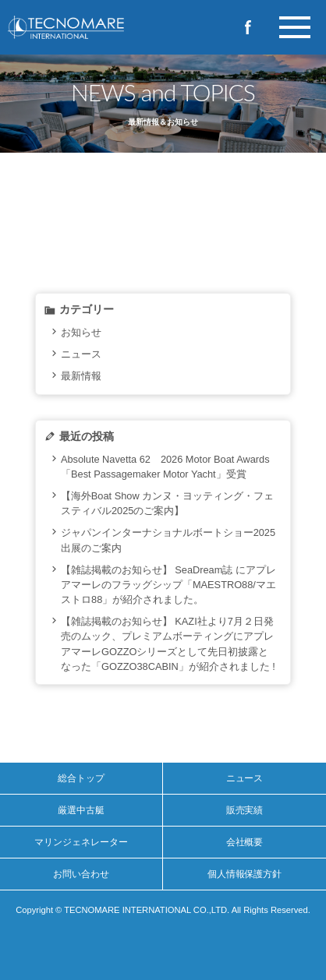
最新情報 (81, 376)
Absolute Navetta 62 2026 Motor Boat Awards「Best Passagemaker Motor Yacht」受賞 (165, 467)
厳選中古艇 (81, 810)
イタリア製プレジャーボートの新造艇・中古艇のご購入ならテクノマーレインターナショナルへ (94, 27)
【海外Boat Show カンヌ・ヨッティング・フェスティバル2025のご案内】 (167, 503)
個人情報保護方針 (245, 874)
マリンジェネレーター (81, 842)
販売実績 (245, 810)
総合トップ (81, 778)
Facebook (248, 27)
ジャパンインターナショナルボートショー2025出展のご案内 (168, 540)
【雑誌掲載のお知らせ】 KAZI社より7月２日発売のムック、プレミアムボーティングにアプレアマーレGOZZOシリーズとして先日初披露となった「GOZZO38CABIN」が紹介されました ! (168, 644)
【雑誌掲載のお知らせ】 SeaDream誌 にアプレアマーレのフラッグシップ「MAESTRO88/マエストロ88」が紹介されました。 (168, 585)
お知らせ (81, 332)
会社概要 (245, 842)
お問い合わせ (81, 874)
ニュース (81, 354)
